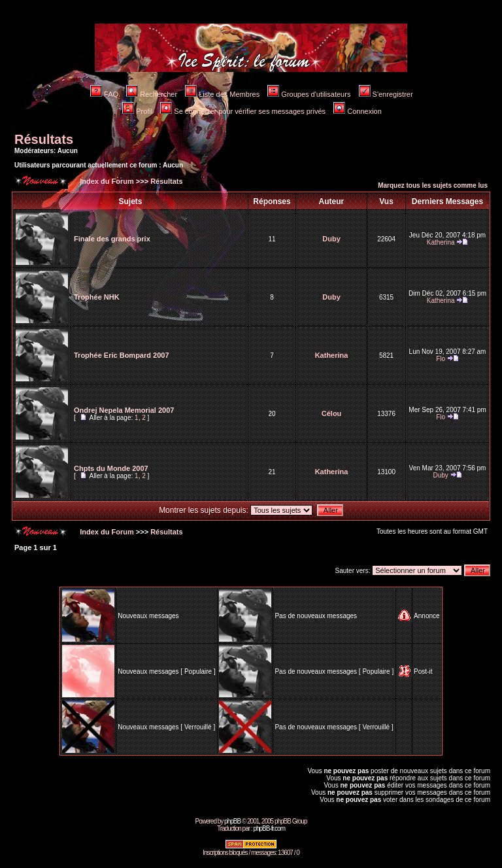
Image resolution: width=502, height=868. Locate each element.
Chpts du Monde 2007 (111, 468)
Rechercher (152, 94)
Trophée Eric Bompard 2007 (122, 355)
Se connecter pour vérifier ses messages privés (243, 111)
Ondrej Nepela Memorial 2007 (124, 410)
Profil (137, 111)
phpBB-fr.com (269, 828)
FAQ (104, 94)
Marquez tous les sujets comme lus (433, 185)
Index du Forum (106, 181)
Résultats (44, 139)
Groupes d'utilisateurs (309, 94)
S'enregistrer (386, 94)
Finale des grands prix (112, 239)
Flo (441, 359)
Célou (332, 413)
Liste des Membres (222, 94)
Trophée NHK (97, 297)
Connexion (358, 111)
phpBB (232, 821)
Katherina (441, 242)
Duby (331, 239)
